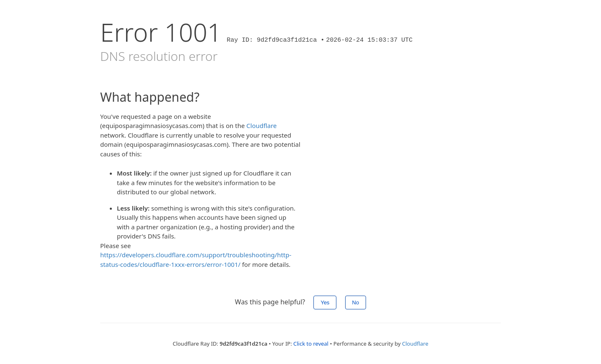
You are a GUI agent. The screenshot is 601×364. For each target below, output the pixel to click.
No (356, 302)
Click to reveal (311, 344)
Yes (325, 302)
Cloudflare (261, 126)
